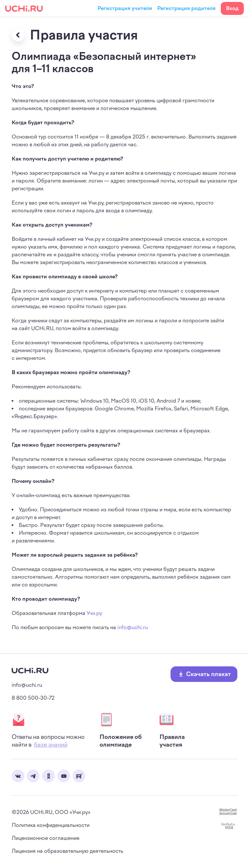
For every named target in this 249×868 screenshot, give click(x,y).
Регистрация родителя (186, 8)
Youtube (64, 776)
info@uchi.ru (133, 627)
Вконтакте (18, 776)
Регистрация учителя (125, 8)
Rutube (79, 776)
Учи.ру (94, 613)
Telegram (33, 776)
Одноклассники (48, 776)
